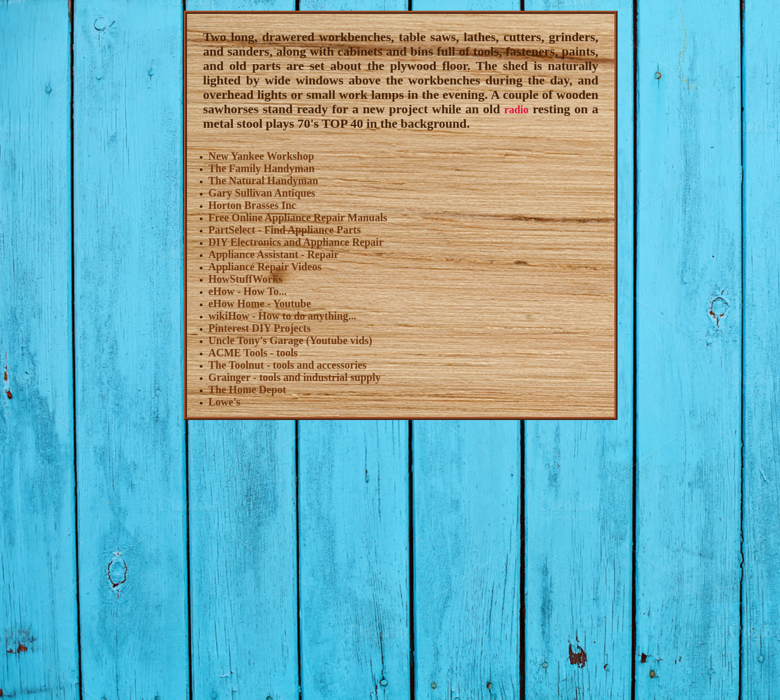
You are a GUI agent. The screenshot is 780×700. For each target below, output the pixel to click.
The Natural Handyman (263, 181)
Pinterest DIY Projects (260, 328)
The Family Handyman (262, 168)
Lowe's (224, 402)
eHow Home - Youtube (260, 304)
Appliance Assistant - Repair (274, 254)
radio (517, 110)
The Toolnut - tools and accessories (287, 365)
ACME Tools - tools (253, 353)
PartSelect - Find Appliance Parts (285, 230)
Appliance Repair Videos (265, 267)
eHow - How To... (248, 291)
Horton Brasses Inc (252, 205)
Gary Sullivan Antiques (262, 193)
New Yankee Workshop (261, 156)
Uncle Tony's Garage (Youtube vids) (290, 340)
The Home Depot (247, 390)
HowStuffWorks (245, 279)
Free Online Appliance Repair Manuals (298, 217)
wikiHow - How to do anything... (282, 316)
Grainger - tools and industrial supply (294, 377)
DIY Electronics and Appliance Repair (296, 242)
